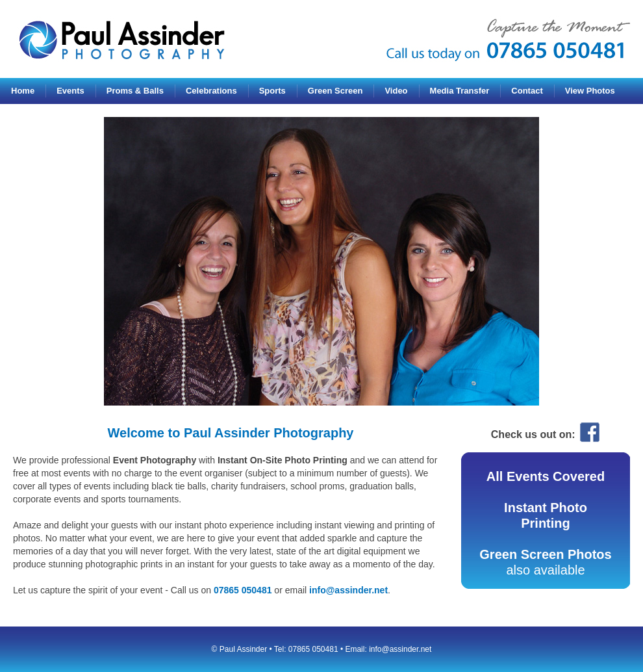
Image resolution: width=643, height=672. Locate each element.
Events (70, 91)
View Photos (590, 91)
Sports (272, 91)
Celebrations (211, 91)
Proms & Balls (135, 91)
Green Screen (335, 91)
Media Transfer (460, 91)
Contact (527, 91)
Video (396, 91)
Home (23, 91)
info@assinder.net (348, 590)
